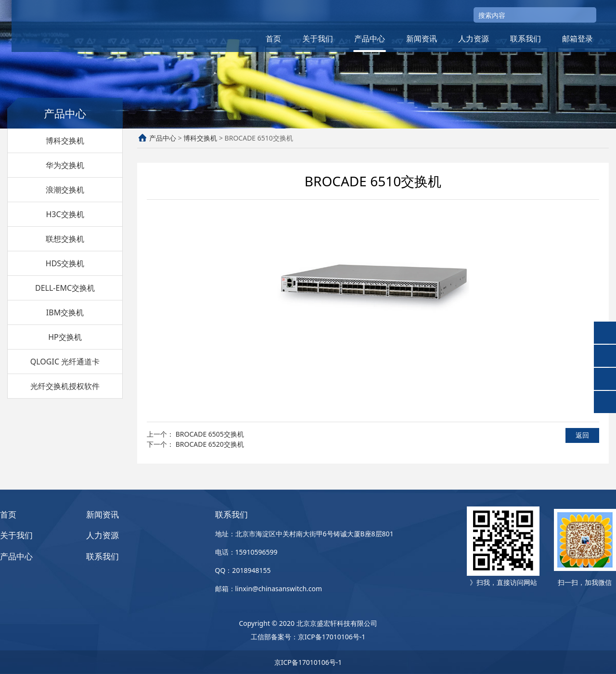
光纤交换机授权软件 (65, 386)
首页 (273, 39)
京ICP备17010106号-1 (332, 637)
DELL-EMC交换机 (65, 288)
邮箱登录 (577, 39)
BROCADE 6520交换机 (210, 444)
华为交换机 (65, 165)
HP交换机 (65, 337)
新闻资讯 (422, 39)
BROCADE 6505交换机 (210, 434)
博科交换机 (65, 141)
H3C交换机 (65, 214)
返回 (582, 435)
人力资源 (474, 39)
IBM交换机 (65, 312)
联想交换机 (65, 239)
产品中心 (370, 39)
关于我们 (318, 39)
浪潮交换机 (65, 190)
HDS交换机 (65, 263)
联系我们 (526, 39)
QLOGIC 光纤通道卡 (65, 362)
